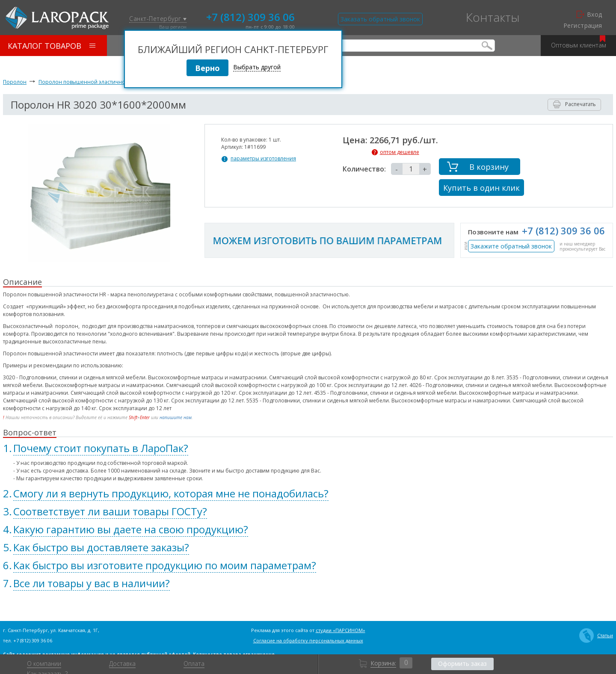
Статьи (596, 636)
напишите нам (176, 417)
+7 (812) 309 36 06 (250, 16)
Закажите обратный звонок (511, 246)
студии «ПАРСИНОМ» (341, 630)
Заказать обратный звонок (380, 19)
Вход (589, 15)
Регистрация (583, 26)
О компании (44, 664)
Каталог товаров (52, 46)
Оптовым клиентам (579, 42)
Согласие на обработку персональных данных (308, 640)
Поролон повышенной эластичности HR (90, 82)
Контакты (493, 17)
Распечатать (575, 104)
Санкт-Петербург (158, 19)
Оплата (194, 664)
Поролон (15, 82)
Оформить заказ (462, 664)
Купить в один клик (481, 188)
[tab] (308, 448)
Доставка (122, 664)
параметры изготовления (263, 159)
